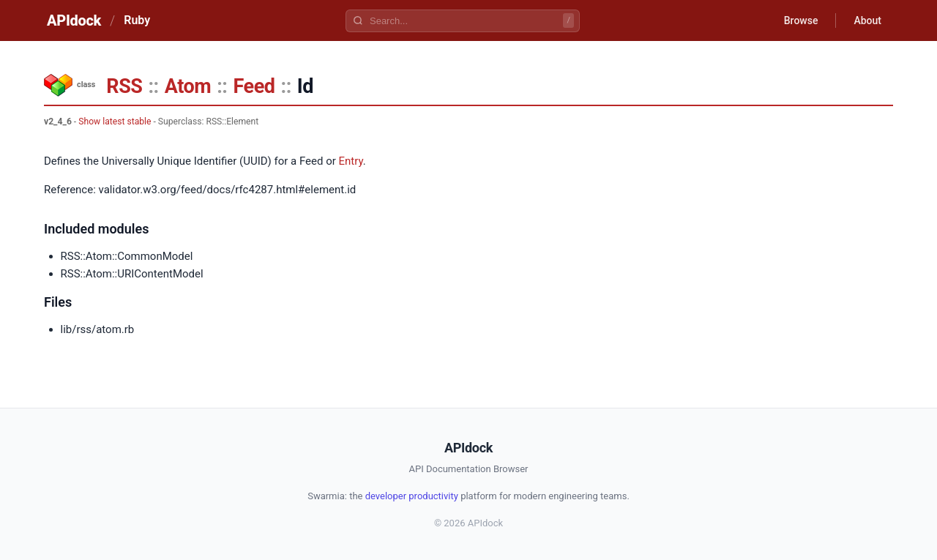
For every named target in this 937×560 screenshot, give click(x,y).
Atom (188, 86)
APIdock (74, 20)
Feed (254, 86)
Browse (801, 20)
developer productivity (412, 496)
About (867, 20)
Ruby (137, 20)
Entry (351, 161)
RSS (124, 86)
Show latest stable (115, 122)
